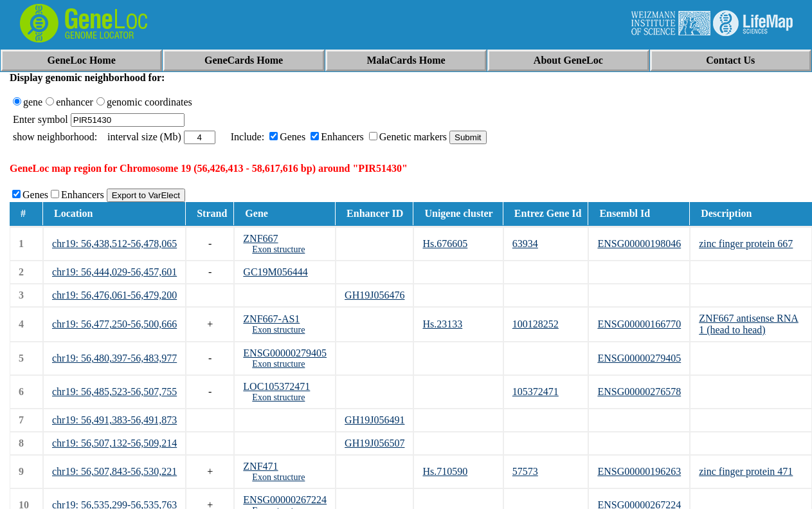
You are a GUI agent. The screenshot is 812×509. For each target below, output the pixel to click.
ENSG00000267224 (285, 500)
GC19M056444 (275, 272)
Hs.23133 (442, 324)
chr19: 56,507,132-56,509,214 (114, 443)
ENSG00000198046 (639, 244)
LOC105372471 (276, 386)
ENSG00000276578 (639, 392)
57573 (525, 471)
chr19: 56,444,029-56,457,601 (114, 272)
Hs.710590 (445, 471)
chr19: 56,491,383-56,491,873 (114, 420)
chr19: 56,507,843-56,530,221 (114, 471)
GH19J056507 (374, 443)
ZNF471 (260, 466)
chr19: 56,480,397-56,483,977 (114, 358)
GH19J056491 (374, 420)
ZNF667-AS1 (271, 319)
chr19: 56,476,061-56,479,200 (114, 295)
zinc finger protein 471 (746, 471)
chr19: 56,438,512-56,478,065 (114, 244)
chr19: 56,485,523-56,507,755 (114, 392)
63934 (525, 244)
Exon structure (278, 249)
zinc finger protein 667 (746, 244)
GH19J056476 (374, 295)
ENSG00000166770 (639, 324)
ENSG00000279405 (285, 353)
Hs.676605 (445, 244)
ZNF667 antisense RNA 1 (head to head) (749, 324)
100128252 (536, 324)
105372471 (536, 392)
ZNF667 (260, 238)
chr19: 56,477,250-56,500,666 (114, 324)
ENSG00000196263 (639, 471)
